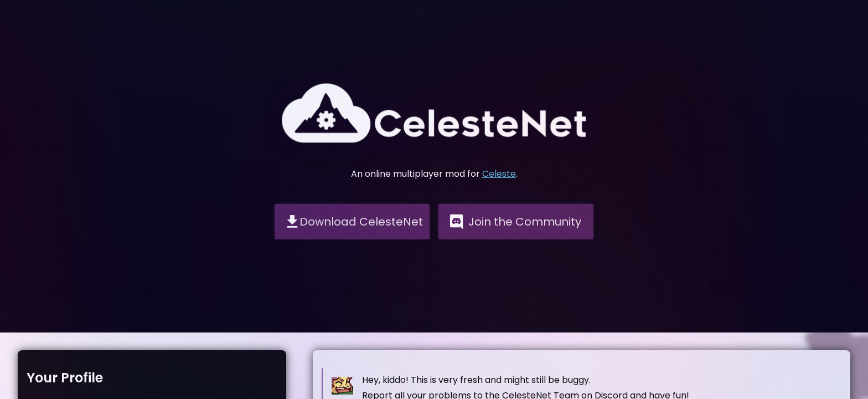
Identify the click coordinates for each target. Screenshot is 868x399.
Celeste (499, 174)
